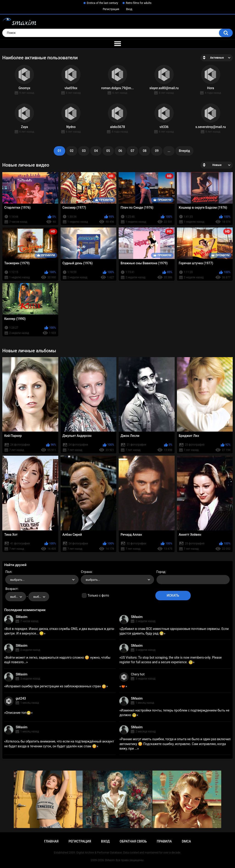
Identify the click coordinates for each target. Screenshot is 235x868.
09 (157, 151)
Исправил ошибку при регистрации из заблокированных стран (56, 686)
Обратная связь (133, 841)
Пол (8, 572)
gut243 (21, 698)
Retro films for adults (139, 3)
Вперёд (184, 151)
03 (84, 151)
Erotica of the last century (102, 3)
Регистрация (111, 9)
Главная (51, 841)
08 (145, 151)
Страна (86, 572)
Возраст (11, 589)
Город (161, 572)
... (169, 151)
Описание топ (18, 713)
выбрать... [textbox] (17, 580)
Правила (164, 841)
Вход (129, 9)
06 (120, 151)
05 (108, 151)
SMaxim (21, 617)
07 (132, 151)
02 (72, 151)
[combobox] (42, 580)
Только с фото (98, 595)
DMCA (186, 841)
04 (96, 151)
